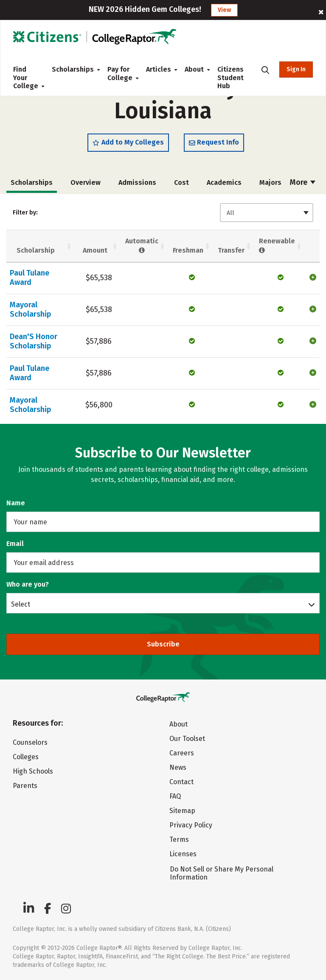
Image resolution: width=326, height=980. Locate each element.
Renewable (277, 246)
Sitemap (182, 811)
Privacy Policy (191, 825)
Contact (181, 782)
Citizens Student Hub (230, 78)
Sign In (296, 69)
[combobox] (267, 213)
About (194, 69)
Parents (25, 786)
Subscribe (163, 644)
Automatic (142, 246)
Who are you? (28, 584)
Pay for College (120, 74)
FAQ (175, 796)
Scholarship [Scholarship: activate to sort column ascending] (36, 250)
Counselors (30, 742)
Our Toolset (187, 739)
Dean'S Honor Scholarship (34, 341)
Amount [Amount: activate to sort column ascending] (95, 250)
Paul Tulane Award (30, 278)
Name (16, 503)
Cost (181, 182)
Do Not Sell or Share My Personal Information (222, 873)
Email (15, 544)
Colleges (26, 757)
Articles (159, 69)
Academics (224, 182)
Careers (182, 753)
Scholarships (73, 69)
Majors (270, 182)
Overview (86, 182)
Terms (179, 839)
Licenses (183, 854)
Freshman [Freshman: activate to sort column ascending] (188, 250)
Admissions (137, 182)
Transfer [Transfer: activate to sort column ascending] (231, 250)
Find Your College (26, 78)
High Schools (33, 771)
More (303, 182)
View (224, 10)
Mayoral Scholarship (30, 309)
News (178, 767)
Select (21, 604)
